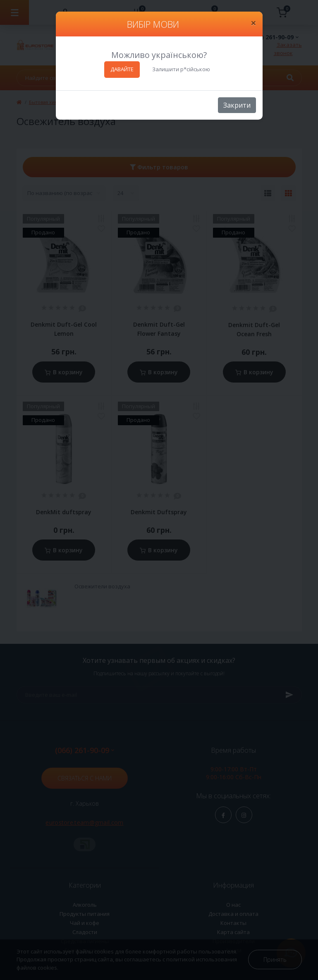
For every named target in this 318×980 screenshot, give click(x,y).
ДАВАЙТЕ (122, 69)
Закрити (237, 105)
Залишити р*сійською (181, 69)
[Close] (253, 23)
